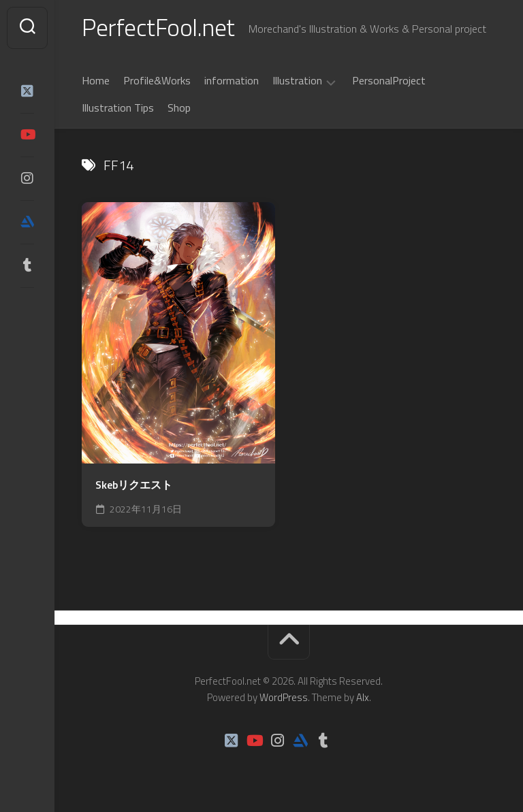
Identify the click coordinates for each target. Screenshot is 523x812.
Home (96, 81)
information (232, 81)
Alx (363, 698)
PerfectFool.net (159, 28)
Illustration (297, 82)
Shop (179, 108)
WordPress (284, 698)
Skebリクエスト (134, 485)
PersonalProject (389, 81)
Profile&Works (157, 81)
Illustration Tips (118, 108)
